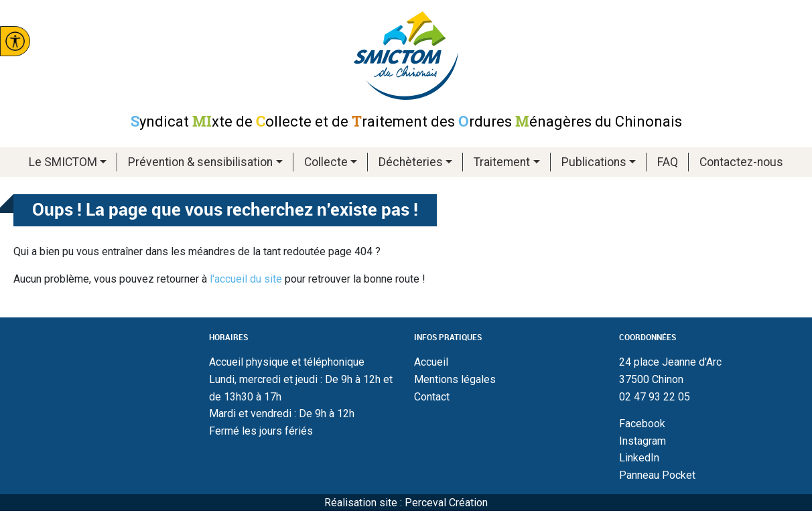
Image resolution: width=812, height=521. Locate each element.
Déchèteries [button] (411, 162)
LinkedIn (639, 458)
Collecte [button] (326, 162)
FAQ (668, 162)
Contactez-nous (741, 162)
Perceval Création (446, 503)
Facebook (642, 424)
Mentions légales (455, 379)
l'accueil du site (246, 279)
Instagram (642, 441)
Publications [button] (594, 162)
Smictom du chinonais (406, 56)
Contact (432, 397)
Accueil (431, 362)
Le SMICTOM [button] (63, 162)
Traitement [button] (502, 162)
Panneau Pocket (657, 475)
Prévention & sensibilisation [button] (200, 162)
